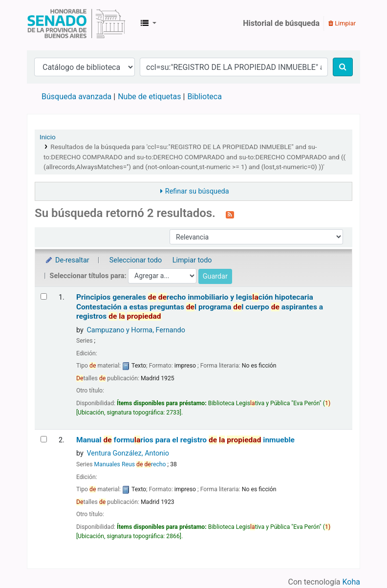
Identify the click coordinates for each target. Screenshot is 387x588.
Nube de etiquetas (149, 97)
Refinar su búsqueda (197, 191)
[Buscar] (343, 67)
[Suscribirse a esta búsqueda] (230, 214)
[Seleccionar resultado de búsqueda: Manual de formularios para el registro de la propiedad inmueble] (44, 439)
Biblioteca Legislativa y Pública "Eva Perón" (76, 23)
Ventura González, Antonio (128, 453)
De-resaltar (67, 260)
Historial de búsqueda (281, 23)
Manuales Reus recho (130, 464)
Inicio (48, 137)
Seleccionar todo (136, 260)
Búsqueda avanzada (76, 97)
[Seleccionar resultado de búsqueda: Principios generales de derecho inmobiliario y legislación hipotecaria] (44, 296)
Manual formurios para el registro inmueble (185, 440)
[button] (149, 23)
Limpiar (342, 23)
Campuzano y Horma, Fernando (136, 330)
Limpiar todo (192, 260)
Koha (351, 582)
